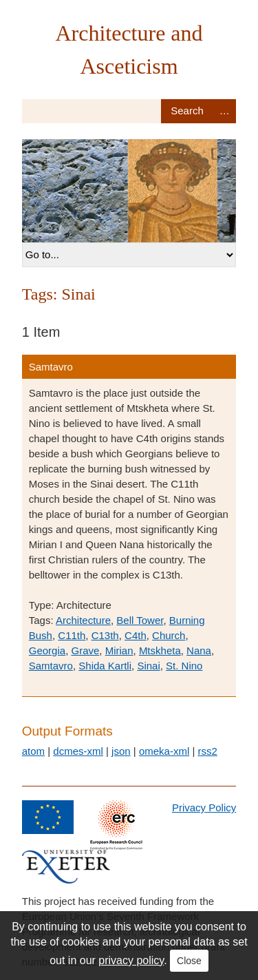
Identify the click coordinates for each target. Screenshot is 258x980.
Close (189, 961)
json (121, 751)
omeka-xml (164, 751)
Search (187, 111)
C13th (105, 635)
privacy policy (131, 960)
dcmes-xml (78, 751)
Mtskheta (160, 650)
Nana (199, 650)
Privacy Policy (204, 807)
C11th (72, 635)
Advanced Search (224, 111)
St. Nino (184, 666)
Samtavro (51, 367)
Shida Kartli (105, 666)
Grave (85, 650)
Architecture (83, 620)
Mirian (119, 650)
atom (33, 751)
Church (169, 635)
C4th (136, 635)
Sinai (148, 666)
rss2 (207, 751)
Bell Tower (140, 620)
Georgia (47, 650)
